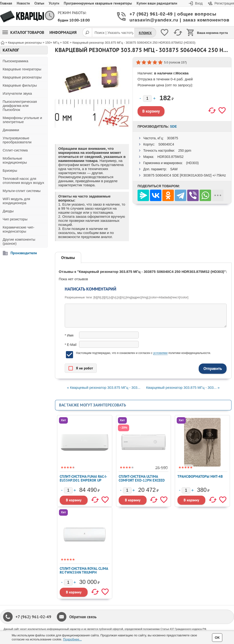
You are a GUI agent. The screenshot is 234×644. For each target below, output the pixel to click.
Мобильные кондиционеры (15, 160)
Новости (23, 3)
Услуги (54, 3)
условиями (160, 353)
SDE (173, 126)
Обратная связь (83, 617)
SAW (174, 169)
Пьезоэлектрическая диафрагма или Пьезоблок (20, 106)
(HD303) (192, 163)
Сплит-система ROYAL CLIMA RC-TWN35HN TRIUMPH (84, 570)
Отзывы (68, 258)
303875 (173, 138)
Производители (24, 253)
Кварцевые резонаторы (22, 77)
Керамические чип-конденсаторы (19, 229)
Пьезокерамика (15, 61)
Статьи (39, 3)
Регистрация (224, 3)
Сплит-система (15, 150)
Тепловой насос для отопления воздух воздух (23, 181)
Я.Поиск (145, 33)
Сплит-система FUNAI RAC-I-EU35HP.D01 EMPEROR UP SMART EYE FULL (83, 480)
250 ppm (185, 151)
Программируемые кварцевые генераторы (98, 3)
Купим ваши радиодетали (157, 3)
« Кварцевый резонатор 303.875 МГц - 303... (104, 387)
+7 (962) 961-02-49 (33, 617)
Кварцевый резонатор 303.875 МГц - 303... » (183, 387)
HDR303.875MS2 (170, 157)
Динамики (11, 130)
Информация (63, 32)
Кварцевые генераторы (22, 69)
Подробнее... (72, 639)
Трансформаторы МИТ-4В (200, 476)
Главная (6, 3)
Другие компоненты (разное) (19, 241)
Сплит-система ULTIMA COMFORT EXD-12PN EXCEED (142, 478)
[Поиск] (87, 32)
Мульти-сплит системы (22, 191)
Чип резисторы (15, 219)
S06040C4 (166, 144)
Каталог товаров (23, 32)
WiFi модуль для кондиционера (16, 201)
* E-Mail (71, 345)
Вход (199, 3)
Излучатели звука (17, 93)
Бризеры (10, 170)
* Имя (69, 335)
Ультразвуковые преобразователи (17, 140)
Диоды (8, 211)
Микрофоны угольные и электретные (22, 120)
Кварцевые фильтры (20, 85)
